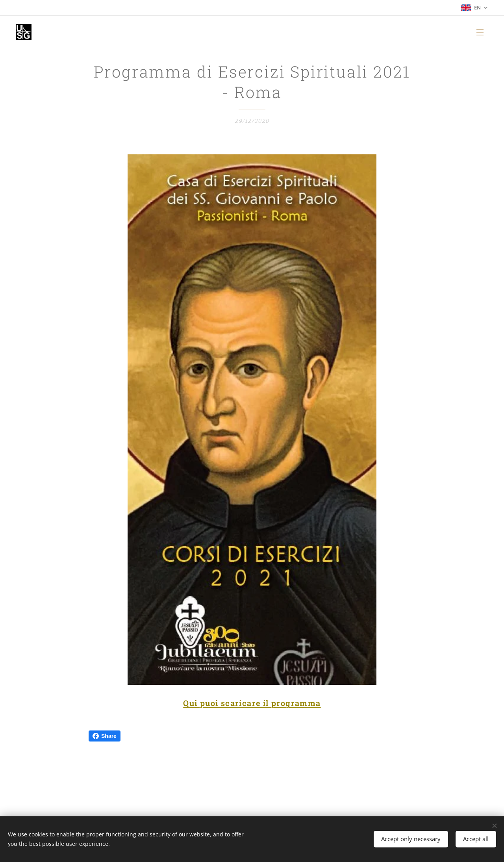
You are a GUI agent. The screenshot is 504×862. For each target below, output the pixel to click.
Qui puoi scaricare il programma (252, 703)
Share (105, 736)
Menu (480, 32)
